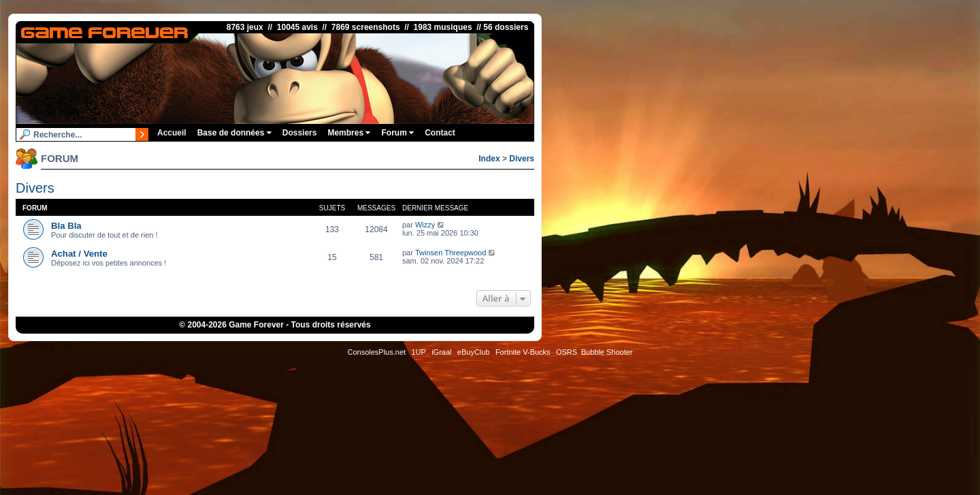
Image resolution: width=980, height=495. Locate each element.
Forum (397, 133)
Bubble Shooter (607, 352)
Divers (522, 159)
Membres (349, 133)
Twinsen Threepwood (451, 253)
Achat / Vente (79, 254)
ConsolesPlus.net (376, 352)
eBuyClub (474, 352)
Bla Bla (66, 226)
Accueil (172, 133)
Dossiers (300, 133)
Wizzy (425, 225)
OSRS (567, 352)
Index (489, 159)
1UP (418, 352)
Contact (440, 133)
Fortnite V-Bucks (523, 352)
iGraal (441, 352)
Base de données (234, 133)
